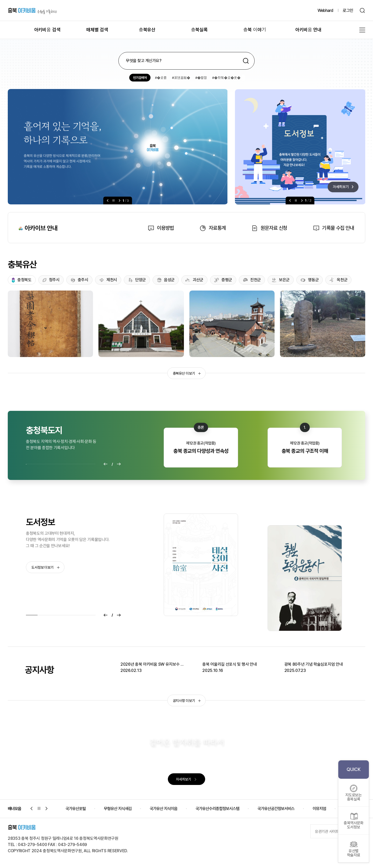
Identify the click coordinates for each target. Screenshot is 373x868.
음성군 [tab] (166, 280)
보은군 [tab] (281, 280)
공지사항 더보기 (187, 701)
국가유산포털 (76, 809)
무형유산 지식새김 (118, 809)
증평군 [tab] (223, 280)
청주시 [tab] (51, 280)
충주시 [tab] (79, 280)
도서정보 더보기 (45, 567)
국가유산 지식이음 (164, 809)
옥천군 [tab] (338, 280)
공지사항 (39, 670)
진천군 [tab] (252, 280)
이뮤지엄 (319, 809)
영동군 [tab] (310, 280)
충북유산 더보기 (187, 373)
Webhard (325, 10)
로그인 (348, 10)
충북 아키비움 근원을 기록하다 (33, 10)
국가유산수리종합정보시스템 (217, 809)
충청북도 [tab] (22, 280)
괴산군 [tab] (194, 280)
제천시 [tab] (108, 280)
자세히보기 (187, 779)
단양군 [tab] (137, 280)
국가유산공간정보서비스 (276, 809)
